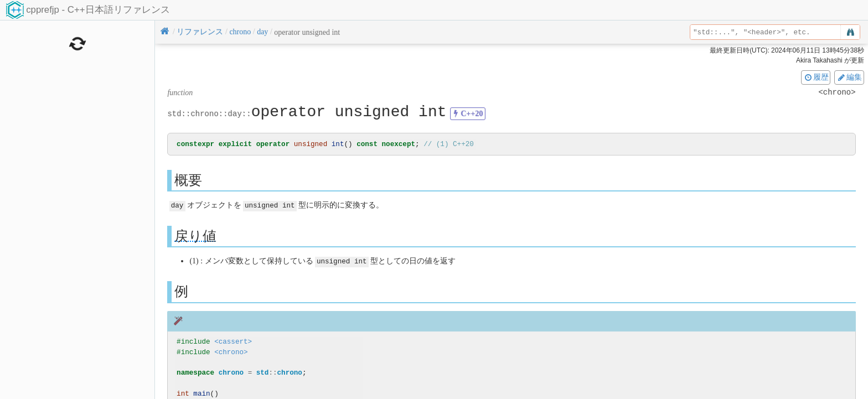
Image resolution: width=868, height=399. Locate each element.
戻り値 (195, 236)
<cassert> (233, 341)
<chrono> (231, 352)
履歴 (816, 77)
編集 (849, 77)
